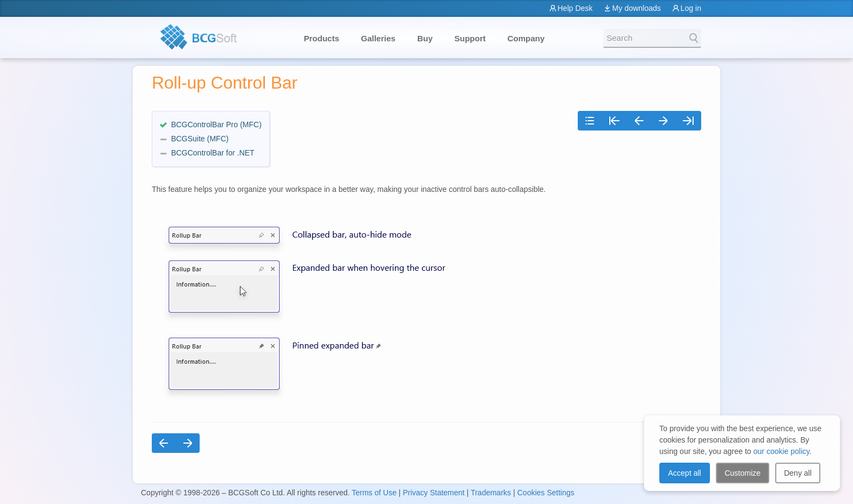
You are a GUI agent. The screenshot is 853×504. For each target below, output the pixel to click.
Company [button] (526, 38)
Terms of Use (374, 493)
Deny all (798, 473)
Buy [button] (425, 38)
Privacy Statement (434, 493)
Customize (743, 473)
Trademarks (491, 493)
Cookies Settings (546, 493)
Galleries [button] (378, 38)
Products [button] (322, 38)
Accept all (685, 473)
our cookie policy (781, 451)
